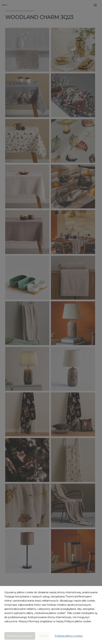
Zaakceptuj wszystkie (20, 636)
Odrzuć (44, 636)
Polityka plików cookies (69, 636)
